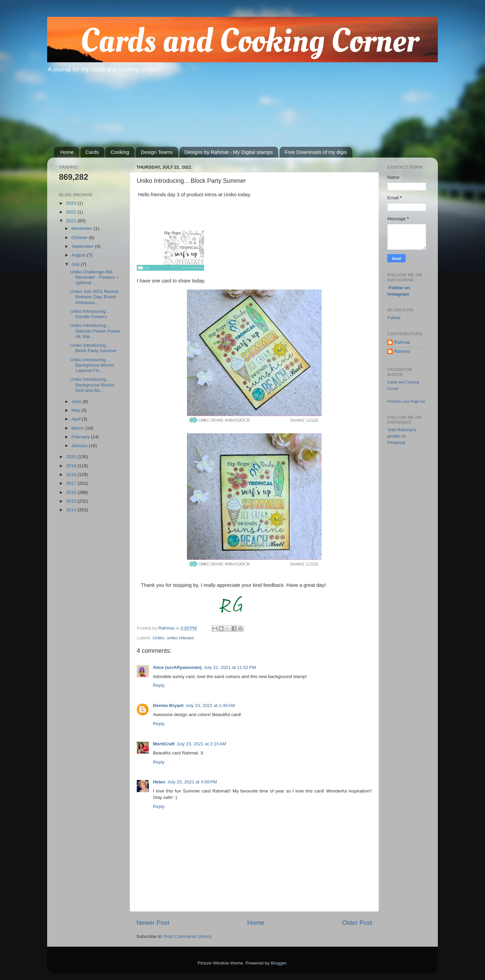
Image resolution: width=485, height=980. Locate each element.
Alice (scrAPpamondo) (177, 667)
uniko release (180, 638)
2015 (72, 501)
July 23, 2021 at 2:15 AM (202, 744)
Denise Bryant (168, 705)
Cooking (120, 152)
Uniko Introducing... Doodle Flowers (90, 314)
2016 (72, 492)
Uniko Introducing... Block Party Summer (94, 348)
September (83, 246)
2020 (72, 457)
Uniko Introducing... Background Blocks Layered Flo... (92, 365)
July (76, 264)
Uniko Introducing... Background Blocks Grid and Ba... (92, 385)
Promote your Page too (406, 401)
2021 (72, 221)
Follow (394, 318)
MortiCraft (164, 744)
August (79, 255)
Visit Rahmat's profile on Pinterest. (402, 436)
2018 (72, 475)
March (78, 428)
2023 (72, 203)
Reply (159, 685)
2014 (72, 510)
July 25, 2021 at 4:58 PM (192, 782)
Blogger (279, 963)
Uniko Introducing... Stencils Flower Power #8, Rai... (95, 331)
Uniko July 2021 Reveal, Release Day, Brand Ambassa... (95, 297)
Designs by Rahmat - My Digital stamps (229, 152)
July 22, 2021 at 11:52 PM (230, 667)
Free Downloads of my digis (316, 152)
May (76, 410)
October (80, 238)
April (77, 419)
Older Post (357, 923)
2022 (72, 212)
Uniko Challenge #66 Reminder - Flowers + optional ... (95, 277)
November (83, 228)
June (77, 401)
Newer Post (153, 923)
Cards (92, 152)
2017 (72, 483)
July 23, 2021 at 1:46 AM (210, 705)
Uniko (158, 638)
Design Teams (157, 152)
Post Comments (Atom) (188, 936)
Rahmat (402, 342)
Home (67, 152)
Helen (159, 782)
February (81, 437)
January (80, 446)
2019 (72, 466)
